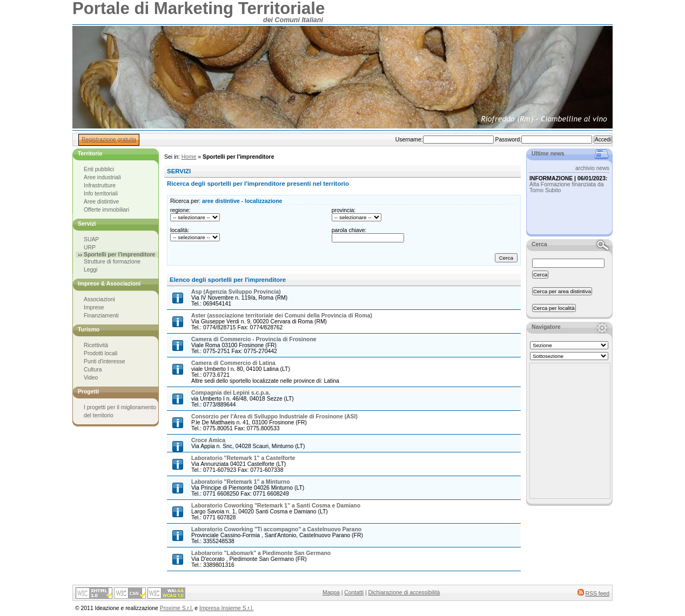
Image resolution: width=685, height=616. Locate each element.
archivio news (592, 168)
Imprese (94, 307)
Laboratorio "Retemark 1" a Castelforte (243, 458)
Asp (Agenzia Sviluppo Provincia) (236, 292)
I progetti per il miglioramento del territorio (120, 411)
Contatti (354, 593)
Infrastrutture (100, 185)
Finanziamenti (101, 316)
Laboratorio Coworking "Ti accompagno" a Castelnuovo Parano (276, 529)
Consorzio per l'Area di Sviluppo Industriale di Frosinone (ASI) (274, 417)
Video (91, 378)
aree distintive (221, 201)
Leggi (90, 270)
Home (189, 157)
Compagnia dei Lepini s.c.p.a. (231, 393)
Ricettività (96, 345)
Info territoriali (101, 194)
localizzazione (263, 201)
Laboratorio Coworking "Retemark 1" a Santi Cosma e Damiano (276, 506)
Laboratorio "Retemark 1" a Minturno (240, 482)
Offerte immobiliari (106, 210)
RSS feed (597, 594)
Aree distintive (101, 202)
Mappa (331, 593)
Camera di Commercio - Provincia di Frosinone (254, 339)
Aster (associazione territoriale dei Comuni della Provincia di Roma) (282, 316)
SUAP (91, 239)
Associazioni (99, 299)
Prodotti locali (100, 353)
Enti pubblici (99, 169)
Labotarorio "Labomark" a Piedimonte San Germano (261, 553)
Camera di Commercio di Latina (233, 363)
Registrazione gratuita (109, 140)
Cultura (93, 370)
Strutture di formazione (112, 262)
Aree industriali (102, 177)
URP (90, 248)
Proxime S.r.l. (177, 608)
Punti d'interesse (105, 361)
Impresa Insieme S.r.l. (226, 608)
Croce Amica (208, 440)
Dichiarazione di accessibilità (404, 593)
